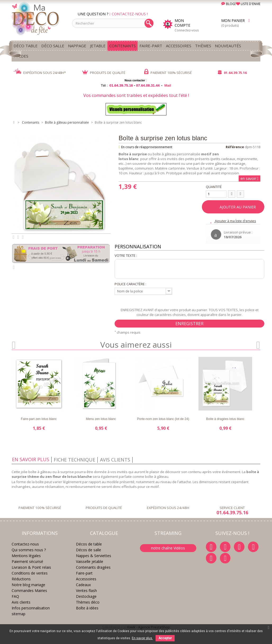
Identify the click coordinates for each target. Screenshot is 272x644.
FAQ (15, 596)
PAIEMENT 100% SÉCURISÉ (168, 73)
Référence (235, 147)
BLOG (224, 4)
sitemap (19, 614)
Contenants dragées (93, 567)
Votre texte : (126, 255)
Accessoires (86, 579)
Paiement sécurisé (27, 561)
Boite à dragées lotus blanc (225, 419)
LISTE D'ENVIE (248, 4)
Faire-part (84, 573)
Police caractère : (130, 284)
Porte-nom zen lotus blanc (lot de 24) (163, 419)
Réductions (21, 579)
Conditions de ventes (30, 573)
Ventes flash (86, 591)
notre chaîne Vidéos (168, 548)
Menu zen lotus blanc (101, 419)
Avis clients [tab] (115, 460)
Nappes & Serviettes (94, 556)
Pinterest (23, 237)
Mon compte (182, 23)
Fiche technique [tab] (74, 460)
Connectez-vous (187, 30)
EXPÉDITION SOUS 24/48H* (40, 73)
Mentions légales (26, 556)
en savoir (249, 178)
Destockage (86, 596)
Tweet (14, 237)
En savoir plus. (142, 638)
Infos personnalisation (31, 608)
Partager (18, 237)
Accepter (165, 638)
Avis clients (21, 602)
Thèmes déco (88, 602)
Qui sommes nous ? (29, 550)
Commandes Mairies (29, 591)
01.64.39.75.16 (232, 73)
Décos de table (89, 544)
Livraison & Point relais (31, 567)
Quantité (214, 187)
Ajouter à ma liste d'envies (235, 221)
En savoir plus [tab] (31, 459)
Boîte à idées (87, 608)
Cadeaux (83, 585)
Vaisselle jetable (90, 561)
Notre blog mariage (28, 585)
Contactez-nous (25, 544)
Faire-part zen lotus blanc (39, 419)
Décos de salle (89, 550)
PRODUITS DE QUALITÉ (104, 73)
